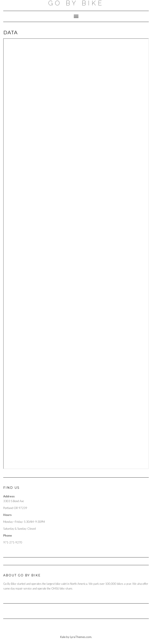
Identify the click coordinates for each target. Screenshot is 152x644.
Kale (63, 637)
